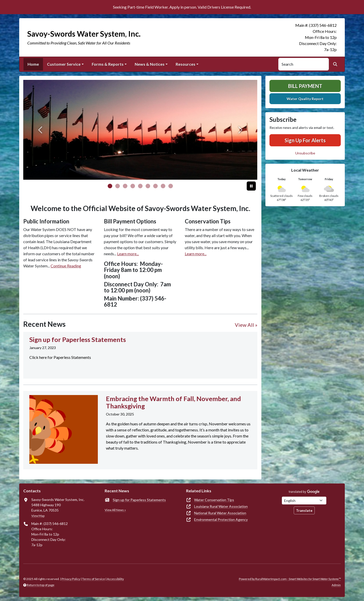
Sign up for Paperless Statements (139, 500)
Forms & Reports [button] (108, 64)
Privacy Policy (71, 579)
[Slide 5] (148, 186)
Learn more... (128, 254)
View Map (38, 516)
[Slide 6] (155, 186)
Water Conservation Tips (214, 500)
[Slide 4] (140, 186)
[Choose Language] (304, 501)
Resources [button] (186, 64)
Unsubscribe (305, 153)
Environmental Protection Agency (221, 519)
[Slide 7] (163, 186)
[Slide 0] (110, 186)
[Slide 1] (118, 186)
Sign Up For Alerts (305, 140)
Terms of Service (94, 579)
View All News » (115, 510)
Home (33, 64)
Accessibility (115, 579)
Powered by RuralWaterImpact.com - (290, 579)
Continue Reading (66, 266)
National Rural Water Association (220, 513)
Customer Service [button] (64, 64)
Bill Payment (305, 86)
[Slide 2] (125, 186)
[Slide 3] (133, 186)
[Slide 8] (171, 186)
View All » (246, 325)
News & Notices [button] (150, 64)
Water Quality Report (305, 99)
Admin (336, 585)
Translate (304, 510)
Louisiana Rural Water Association (221, 506)
